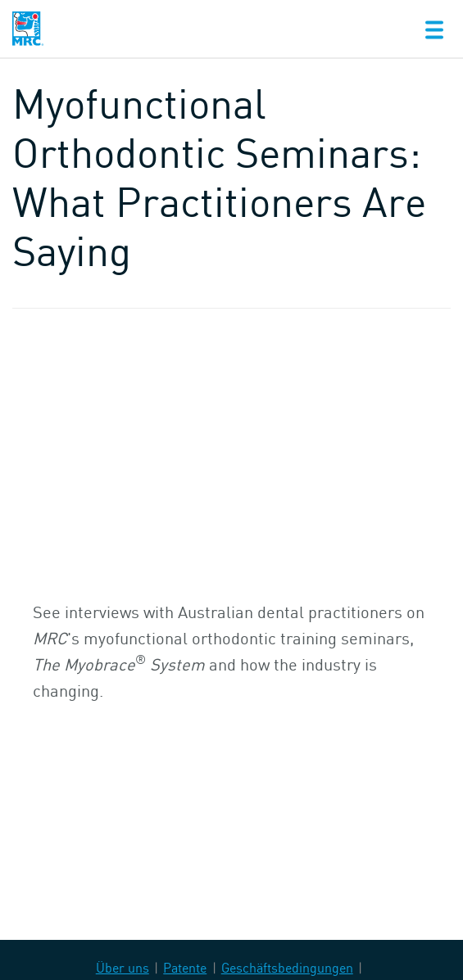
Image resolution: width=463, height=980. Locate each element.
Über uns (123, 968)
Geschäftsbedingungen (287, 968)
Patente (185, 968)
